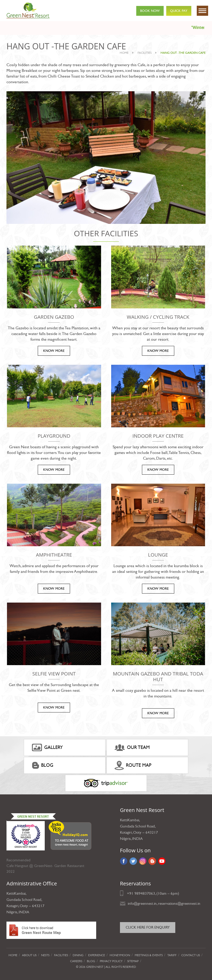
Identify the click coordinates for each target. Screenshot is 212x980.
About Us (29, 955)
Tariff (172, 955)
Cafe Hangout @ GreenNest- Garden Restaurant (45, 866)
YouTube (162, 861)
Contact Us (191, 955)
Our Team (132, 748)
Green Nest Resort (33, 816)
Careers (76, 961)
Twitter (133, 861)
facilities (145, 53)
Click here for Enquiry (148, 927)
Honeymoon (120, 955)
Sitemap (133, 961)
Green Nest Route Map (51, 930)
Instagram (143, 861)
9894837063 (145, 893)
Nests (45, 955)
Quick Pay (179, 11)
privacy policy (111, 961)
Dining (78, 955)
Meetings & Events (149, 955)
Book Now (150, 11)
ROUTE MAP (133, 765)
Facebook (124, 861)
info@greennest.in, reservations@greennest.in (164, 903)
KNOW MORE (54, 351)
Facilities (61, 955)
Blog (43, 765)
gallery (47, 748)
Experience (97, 955)
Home (124, 53)
